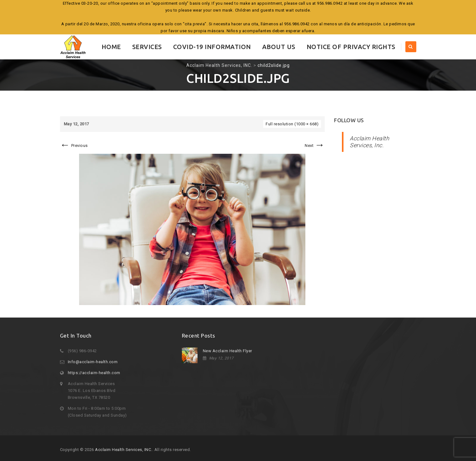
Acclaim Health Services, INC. (124, 450)
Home (111, 47)
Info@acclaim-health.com (93, 362)
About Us (279, 47)
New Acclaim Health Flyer (228, 351)
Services (147, 47)
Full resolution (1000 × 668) (292, 124)
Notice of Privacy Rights (351, 47)
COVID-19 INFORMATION (212, 47)
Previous (74, 145)
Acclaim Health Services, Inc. (369, 142)
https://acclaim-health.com (94, 373)
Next (315, 145)
